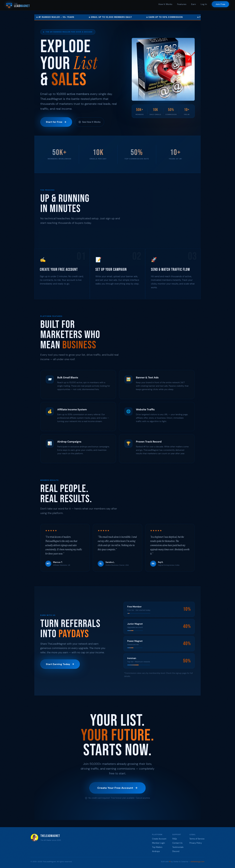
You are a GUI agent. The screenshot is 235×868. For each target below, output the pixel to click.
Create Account (159, 839)
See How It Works (89, 122)
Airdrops (156, 851)
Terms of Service (197, 839)
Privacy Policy (196, 843)
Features (182, 4)
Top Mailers (157, 847)
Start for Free (56, 122)
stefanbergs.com (197, 862)
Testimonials (178, 847)
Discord (176, 851)
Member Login (159, 843)
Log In (204, 4)
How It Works (165, 4)
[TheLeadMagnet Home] (18, 5)
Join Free (220, 4)
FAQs (175, 839)
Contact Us (177, 843)
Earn (194, 4)
